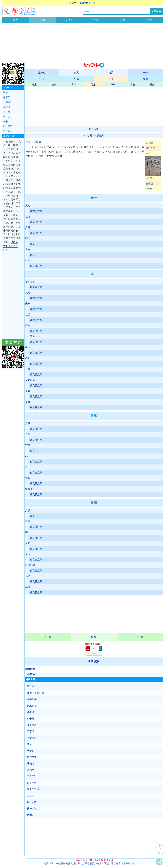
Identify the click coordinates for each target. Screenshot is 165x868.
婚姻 (28, 347)
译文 (32, 244)
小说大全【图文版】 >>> (83, 3)
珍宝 (28, 467)
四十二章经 (33, 789)
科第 (28, 521)
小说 (133, 85)
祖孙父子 (30, 282)
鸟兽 (28, 576)
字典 (96, 20)
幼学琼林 (94, 661)
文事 (28, 510)
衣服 (28, 402)
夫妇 (28, 304)
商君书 (31, 686)
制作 (28, 532)
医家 (152, 85)
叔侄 (28, 315)
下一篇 (145, 73)
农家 (74, 85)
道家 (34, 85)
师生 (28, 325)
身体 (28, 391)
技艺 (28, 543)
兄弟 (28, 293)
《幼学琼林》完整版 (94, 135)
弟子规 (31, 719)
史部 (76, 79)
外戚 (28, 369)
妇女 (28, 358)
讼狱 (28, 554)
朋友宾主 (30, 336)
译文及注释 (36, 211)
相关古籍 (94, 129)
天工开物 (32, 706)
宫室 (28, 445)
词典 (123, 20)
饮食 (28, 434)
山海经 (31, 796)
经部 (42, 79)
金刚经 (149, 189)
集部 (145, 79)
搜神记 (31, 815)
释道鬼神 (30, 565)
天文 (28, 206)
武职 (28, 260)
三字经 (149, 143)
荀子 (148, 153)
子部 (111, 79)
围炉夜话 (150, 148)
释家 (113, 85)
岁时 (28, 227)
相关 (111, 73)
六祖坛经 (32, 783)
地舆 (28, 217)
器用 (28, 456)
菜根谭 (31, 712)
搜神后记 (32, 809)
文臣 (28, 249)
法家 (54, 85)
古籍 (42, 20)
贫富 (28, 478)
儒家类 (7, 97)
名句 (69, 20)
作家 (149, 20)
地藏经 (149, 184)
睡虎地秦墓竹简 (35, 693)
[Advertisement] (83, 42)
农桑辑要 (32, 699)
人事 (28, 423)
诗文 (16, 20)
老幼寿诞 (30, 380)
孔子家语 (32, 725)
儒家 (76, 73)
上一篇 (42, 73)
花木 (28, 587)
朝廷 (28, 238)
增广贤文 (150, 178)
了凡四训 (32, 776)
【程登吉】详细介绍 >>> (11, 246)
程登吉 (37, 142)
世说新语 (32, 802)
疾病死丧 (30, 489)
